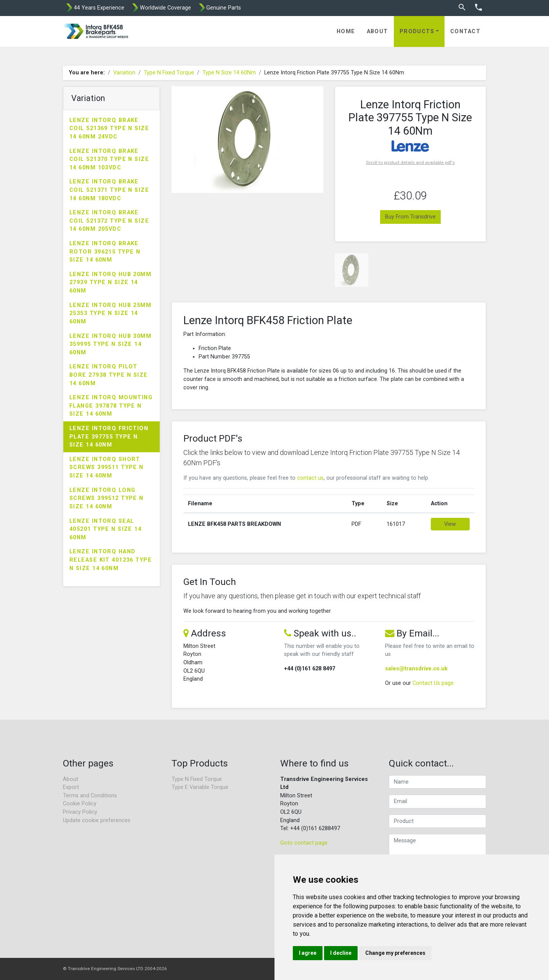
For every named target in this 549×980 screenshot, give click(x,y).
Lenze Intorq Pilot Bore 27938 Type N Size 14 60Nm (109, 375)
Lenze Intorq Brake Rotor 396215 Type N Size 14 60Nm (105, 252)
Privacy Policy (80, 812)
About (377, 31)
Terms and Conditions (90, 796)
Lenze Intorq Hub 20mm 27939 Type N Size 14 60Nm (110, 283)
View (450, 524)
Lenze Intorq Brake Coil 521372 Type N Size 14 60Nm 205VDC (109, 221)
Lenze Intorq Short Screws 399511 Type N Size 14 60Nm (107, 468)
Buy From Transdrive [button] (410, 217)
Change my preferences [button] (395, 953)
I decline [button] (341, 953)
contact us (310, 478)
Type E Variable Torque (200, 787)
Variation (124, 73)
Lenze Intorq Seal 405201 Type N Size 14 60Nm (105, 529)
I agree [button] (308, 953)
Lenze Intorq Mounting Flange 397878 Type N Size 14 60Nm (111, 406)
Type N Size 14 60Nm (229, 73)
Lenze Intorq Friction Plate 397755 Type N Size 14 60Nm (109, 437)
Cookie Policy (80, 804)
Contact (465, 31)
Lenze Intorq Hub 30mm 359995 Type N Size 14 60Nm (110, 344)
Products (417, 31)
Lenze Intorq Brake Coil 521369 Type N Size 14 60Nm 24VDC (109, 129)
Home (346, 31)
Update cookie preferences (97, 820)
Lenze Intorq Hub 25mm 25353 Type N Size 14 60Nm (110, 313)
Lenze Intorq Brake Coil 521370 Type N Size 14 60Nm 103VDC (109, 159)
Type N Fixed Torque (169, 73)
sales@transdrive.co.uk (416, 669)
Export (71, 787)
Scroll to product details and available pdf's (410, 162)
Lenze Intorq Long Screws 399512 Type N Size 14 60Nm (107, 498)
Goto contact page (304, 843)
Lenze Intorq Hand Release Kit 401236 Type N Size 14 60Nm (111, 560)
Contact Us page (433, 683)
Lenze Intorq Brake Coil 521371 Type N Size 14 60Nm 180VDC (109, 190)
